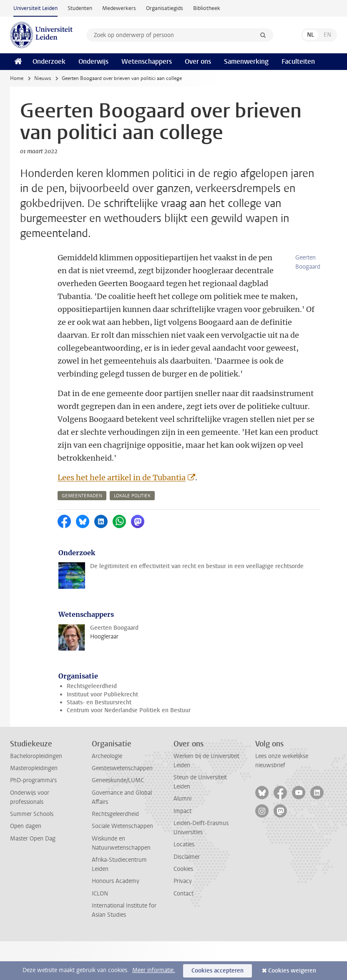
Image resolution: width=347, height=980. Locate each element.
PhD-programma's (33, 819)
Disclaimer (187, 896)
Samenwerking (246, 61)
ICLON (100, 932)
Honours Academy (116, 920)
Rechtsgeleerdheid (92, 725)
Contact (184, 932)
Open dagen (26, 865)
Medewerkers (119, 8)
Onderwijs (93, 61)
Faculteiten (298, 61)
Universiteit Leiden (35, 8)
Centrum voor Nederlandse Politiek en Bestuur (129, 749)
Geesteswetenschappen (122, 807)
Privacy (183, 920)
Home (17, 78)
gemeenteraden (82, 535)
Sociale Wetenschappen (122, 865)
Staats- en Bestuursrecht (99, 741)
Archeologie (107, 795)
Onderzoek (49, 61)
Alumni (182, 837)
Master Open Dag (33, 877)
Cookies (183, 908)
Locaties (184, 883)
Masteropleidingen (34, 807)
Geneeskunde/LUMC (118, 819)
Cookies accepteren (218, 971)
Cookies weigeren (292, 971)
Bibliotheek (207, 8)
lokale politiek (132, 535)
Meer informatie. (154, 970)
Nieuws (43, 78)
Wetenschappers (147, 61)
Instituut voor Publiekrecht (102, 733)
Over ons (198, 61)
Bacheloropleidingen (36, 795)
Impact (182, 850)
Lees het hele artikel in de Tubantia (122, 516)
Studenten (80, 8)
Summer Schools (32, 853)
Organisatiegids (165, 8)
